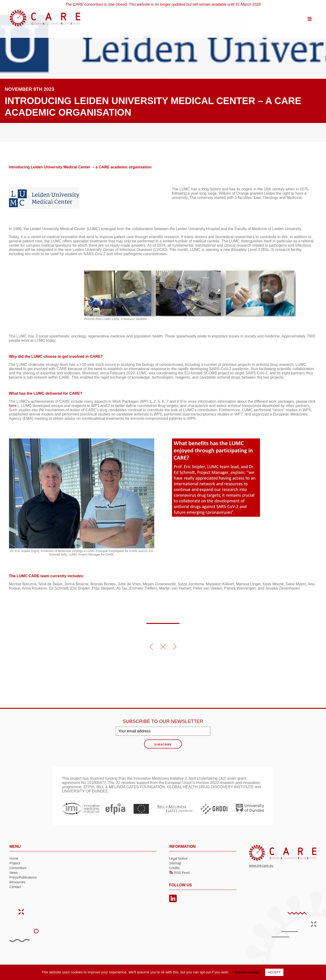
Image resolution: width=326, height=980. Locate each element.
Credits (174, 868)
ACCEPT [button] (274, 972)
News (14, 873)
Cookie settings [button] (247, 972)
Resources (17, 882)
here (13, 406)
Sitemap (175, 863)
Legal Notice (178, 858)
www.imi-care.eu (261, 866)
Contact (15, 887)
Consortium (18, 868)
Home (14, 858)
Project (15, 863)
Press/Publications (23, 877)
